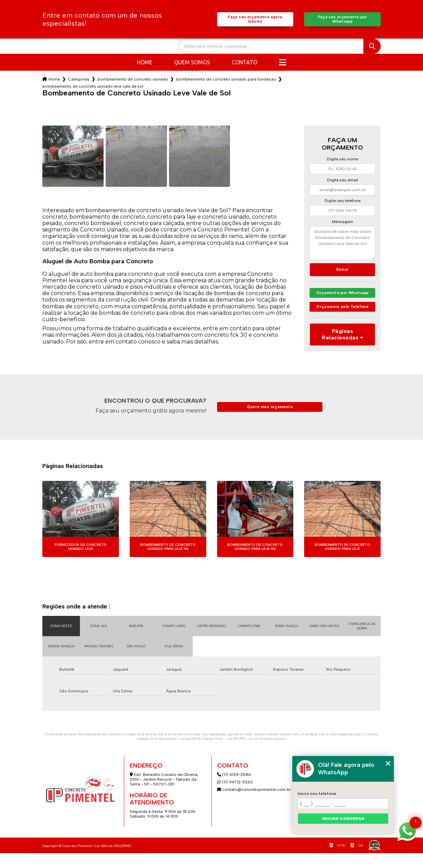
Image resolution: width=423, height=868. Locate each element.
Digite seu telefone (343, 202)
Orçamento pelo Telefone (343, 319)
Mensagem (343, 223)
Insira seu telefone (317, 794)
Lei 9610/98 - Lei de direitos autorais (257, 753)
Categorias (79, 81)
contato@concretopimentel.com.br (255, 804)
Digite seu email (343, 181)
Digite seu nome (343, 160)
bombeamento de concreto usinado (133, 81)
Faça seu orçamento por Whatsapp (343, 20)
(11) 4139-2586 (234, 789)
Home (145, 64)
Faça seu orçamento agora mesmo (255, 20)
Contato (245, 64)
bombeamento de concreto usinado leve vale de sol (93, 88)
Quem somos (192, 64)
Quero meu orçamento (270, 422)
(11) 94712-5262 (235, 797)
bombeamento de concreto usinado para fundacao (226, 81)
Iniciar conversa (343, 819)
